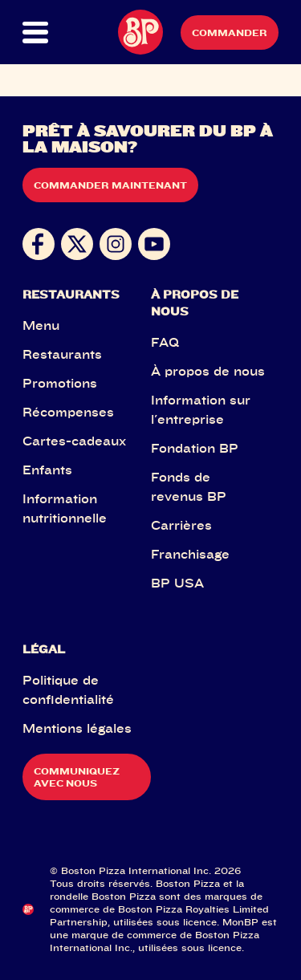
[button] (35, 33)
